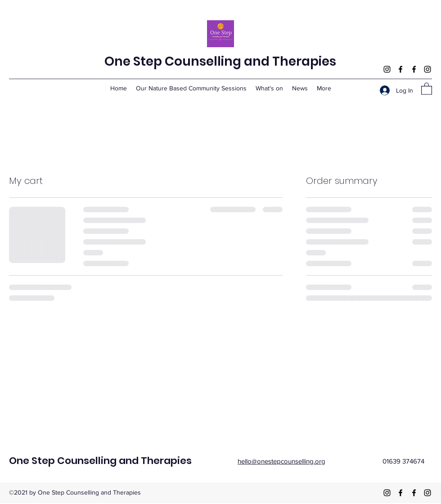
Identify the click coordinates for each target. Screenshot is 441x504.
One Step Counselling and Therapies (220, 61)
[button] (427, 88)
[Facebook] (400, 69)
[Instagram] (387, 69)
